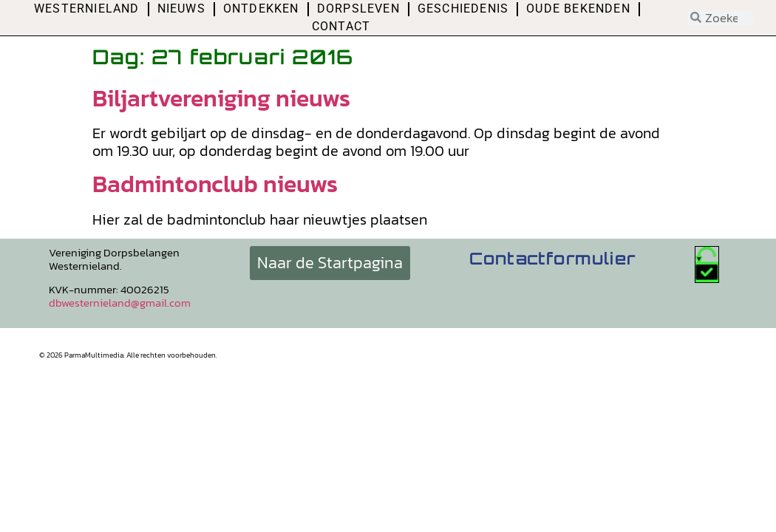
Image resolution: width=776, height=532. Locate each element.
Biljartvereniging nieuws (221, 98)
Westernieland (87, 8)
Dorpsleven (358, 8)
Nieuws (181, 8)
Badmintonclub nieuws (215, 184)
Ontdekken (261, 8)
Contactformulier (552, 258)
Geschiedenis (463, 8)
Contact (341, 26)
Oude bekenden (578, 8)
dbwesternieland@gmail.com (120, 303)
